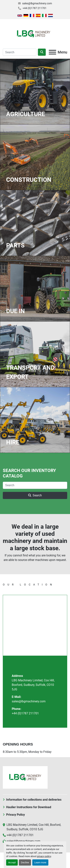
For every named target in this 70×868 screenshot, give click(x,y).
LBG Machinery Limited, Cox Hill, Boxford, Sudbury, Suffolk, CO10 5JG (33, 685)
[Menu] (52, 52)
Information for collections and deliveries (34, 800)
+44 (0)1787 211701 (35, 8)
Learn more (40, 862)
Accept (12, 862)
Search (35, 495)
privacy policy (44, 856)
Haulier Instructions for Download (29, 807)
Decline (25, 862)
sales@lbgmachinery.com (37, 3)
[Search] (20, 52)
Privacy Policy (15, 815)
